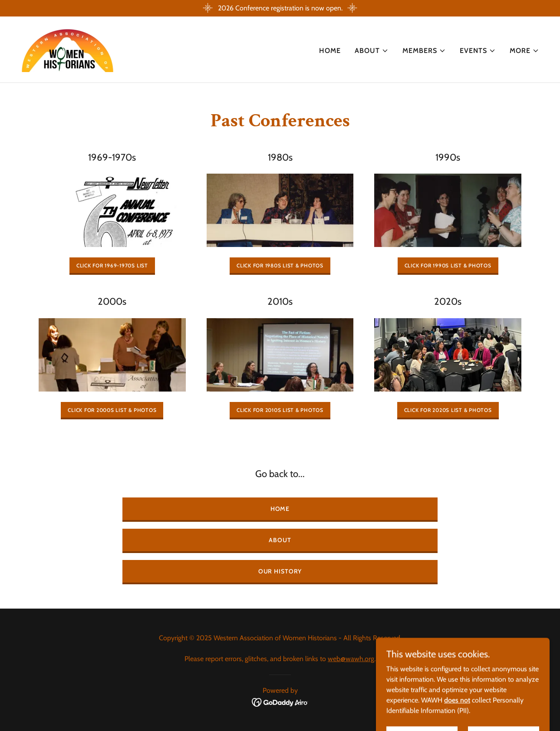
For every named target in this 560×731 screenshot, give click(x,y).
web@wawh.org (351, 659)
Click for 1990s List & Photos (448, 265)
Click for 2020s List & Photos (448, 410)
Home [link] (330, 51)
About (280, 540)
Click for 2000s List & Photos (112, 410)
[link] (68, 49)
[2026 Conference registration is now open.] (280, 8)
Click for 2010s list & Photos (280, 410)
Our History (280, 571)
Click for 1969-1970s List (112, 265)
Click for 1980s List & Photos (280, 265)
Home (280, 509)
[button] (372, 51)
